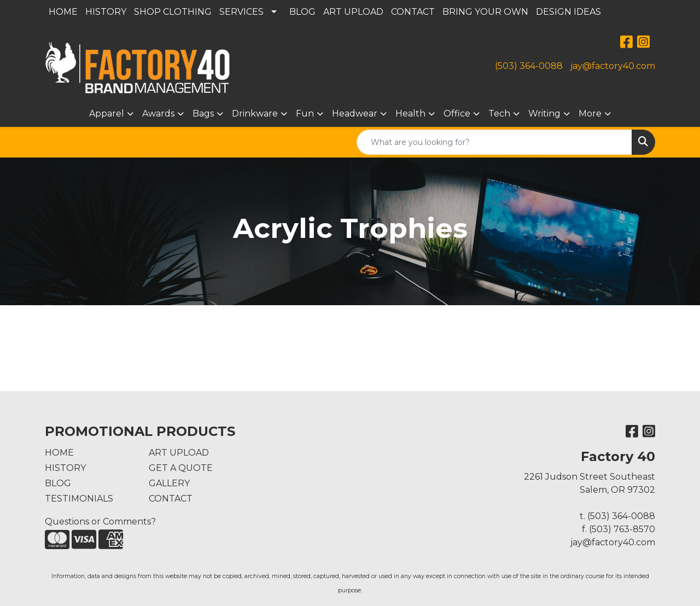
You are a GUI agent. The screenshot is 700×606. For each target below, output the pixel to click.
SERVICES (241, 12)
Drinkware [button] (255, 113)
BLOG (302, 12)
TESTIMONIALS (79, 499)
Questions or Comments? (100, 521)
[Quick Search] (494, 142)
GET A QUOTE (181, 468)
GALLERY (169, 483)
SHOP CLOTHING (173, 12)
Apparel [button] (107, 113)
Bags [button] (203, 113)
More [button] (590, 113)
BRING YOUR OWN (485, 12)
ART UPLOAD (353, 12)
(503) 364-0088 (529, 66)
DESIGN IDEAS (568, 12)
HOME (63, 12)
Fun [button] (305, 113)
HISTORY (106, 12)
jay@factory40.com (613, 66)
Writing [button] (544, 113)
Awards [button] (158, 113)
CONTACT (413, 12)
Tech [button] (499, 113)
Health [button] (410, 113)
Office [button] (457, 113)
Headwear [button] (355, 113)
